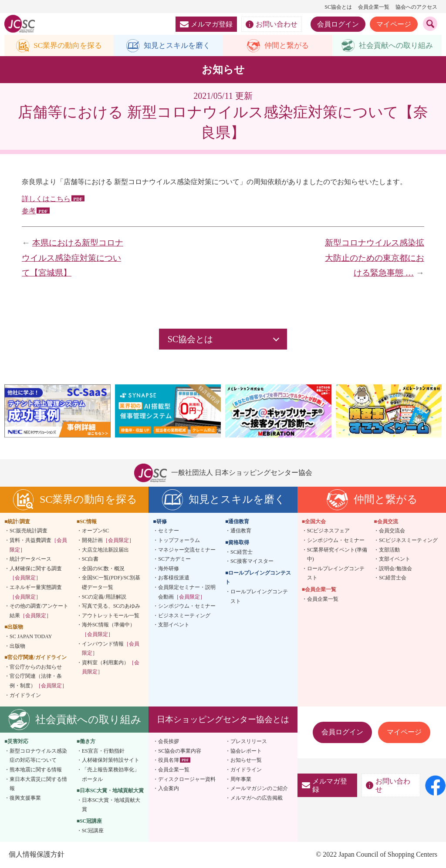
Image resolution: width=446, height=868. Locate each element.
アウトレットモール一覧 (111, 616)
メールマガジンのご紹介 (259, 789)
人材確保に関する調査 (36, 574)
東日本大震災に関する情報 (38, 784)
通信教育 (241, 531)
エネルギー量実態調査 (36, 592)
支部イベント (174, 625)
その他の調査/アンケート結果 (39, 611)
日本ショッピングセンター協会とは (223, 720)
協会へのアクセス (416, 7)
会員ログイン (338, 24)
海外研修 (169, 569)
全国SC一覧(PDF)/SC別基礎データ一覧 (111, 583)
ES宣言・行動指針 (103, 751)
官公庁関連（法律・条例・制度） (38, 681)
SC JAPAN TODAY (31, 637)
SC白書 (90, 559)
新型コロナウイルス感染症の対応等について (38, 756)
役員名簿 (169, 760)
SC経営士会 (393, 578)
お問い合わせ (272, 24)
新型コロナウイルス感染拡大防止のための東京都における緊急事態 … (375, 258)
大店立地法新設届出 (105, 550)
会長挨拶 (169, 742)
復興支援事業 (25, 798)
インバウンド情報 (111, 649)
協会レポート (246, 751)
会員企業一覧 (374, 7)
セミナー (169, 531)
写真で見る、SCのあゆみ (111, 606)
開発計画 (108, 541)
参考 (29, 211)
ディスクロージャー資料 (187, 779)
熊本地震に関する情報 (36, 770)
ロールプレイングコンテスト (259, 597)
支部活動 (389, 550)
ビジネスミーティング (184, 616)
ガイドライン (25, 695)
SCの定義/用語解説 (104, 597)
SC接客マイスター (252, 562)
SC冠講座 (93, 831)
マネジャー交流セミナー (187, 550)
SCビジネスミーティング (408, 541)
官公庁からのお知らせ (36, 667)
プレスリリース (249, 742)
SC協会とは (338, 7)
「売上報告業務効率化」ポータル (111, 775)
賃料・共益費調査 (38, 545)
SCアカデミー (174, 559)
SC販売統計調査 (29, 531)
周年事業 (241, 779)
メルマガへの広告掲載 (257, 798)
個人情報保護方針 (37, 855)
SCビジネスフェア (329, 531)
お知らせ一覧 (246, 760)
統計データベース (30, 559)
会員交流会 (392, 531)
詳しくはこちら (46, 199)
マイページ (394, 24)
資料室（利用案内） (111, 667)
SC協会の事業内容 (180, 751)
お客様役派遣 (174, 578)
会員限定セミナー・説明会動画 (187, 592)
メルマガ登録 (206, 24)
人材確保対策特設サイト (111, 760)
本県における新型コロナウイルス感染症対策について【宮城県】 (73, 258)
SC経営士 (242, 552)
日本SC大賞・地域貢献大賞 (111, 805)
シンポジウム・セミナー (187, 606)
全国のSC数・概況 (103, 569)
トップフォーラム (179, 541)
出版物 (17, 646)
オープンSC (96, 531)
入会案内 (169, 789)
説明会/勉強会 (395, 569)
